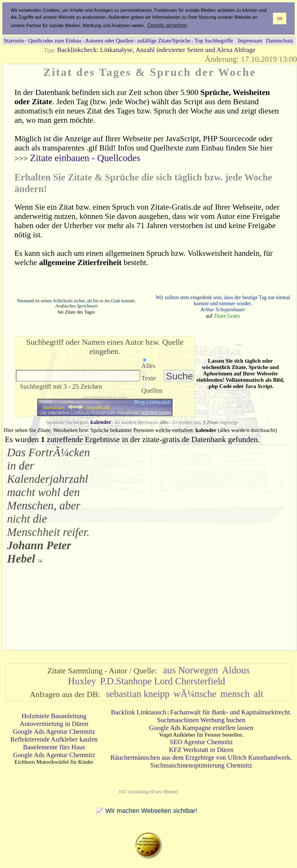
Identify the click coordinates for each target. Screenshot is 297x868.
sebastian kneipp (138, 694)
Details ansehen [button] (167, 25)
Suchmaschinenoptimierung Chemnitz (201, 765)
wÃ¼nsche (195, 694)
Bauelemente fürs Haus (54, 747)
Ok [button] (280, 18)
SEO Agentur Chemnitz (201, 742)
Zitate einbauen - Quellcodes (85, 158)
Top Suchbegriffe (214, 41)
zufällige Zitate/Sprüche (164, 41)
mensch (235, 694)
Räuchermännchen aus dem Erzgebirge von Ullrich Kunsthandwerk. (201, 757)
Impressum (250, 41)
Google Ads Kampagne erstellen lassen (201, 728)
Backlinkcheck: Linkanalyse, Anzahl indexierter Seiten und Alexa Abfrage (156, 50)
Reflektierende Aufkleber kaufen (54, 739)
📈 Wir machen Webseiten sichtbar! (146, 811)
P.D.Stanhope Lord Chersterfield (163, 681)
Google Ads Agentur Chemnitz (54, 731)
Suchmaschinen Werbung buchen (201, 720)
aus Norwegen (191, 670)
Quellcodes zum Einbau (55, 41)
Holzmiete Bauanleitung (54, 716)
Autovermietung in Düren (54, 724)
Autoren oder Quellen (109, 41)
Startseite (14, 41)
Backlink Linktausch (139, 712)
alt (258, 694)
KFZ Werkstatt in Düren (201, 750)
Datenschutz (280, 41)
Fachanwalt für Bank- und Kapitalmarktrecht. (231, 712)
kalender (101, 422)
